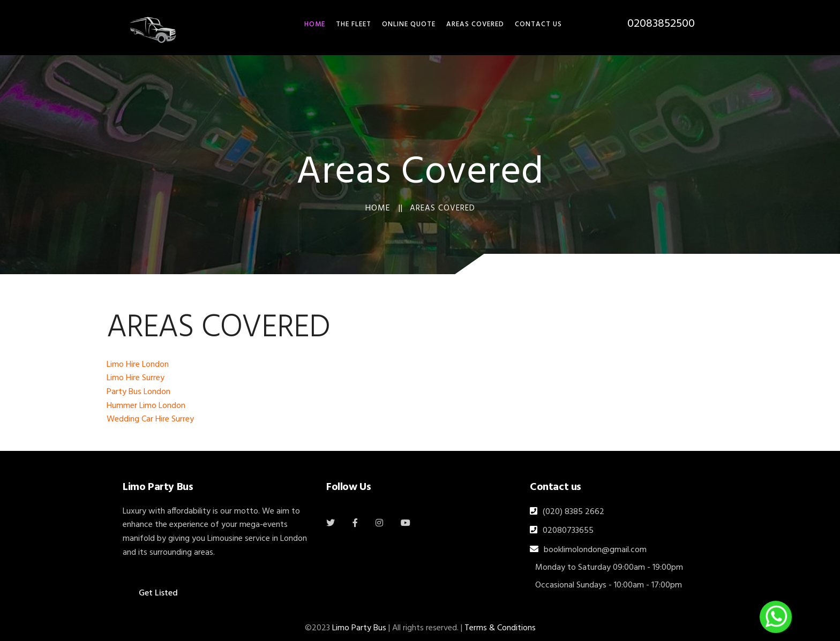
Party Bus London (138, 392)
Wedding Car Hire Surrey (150, 419)
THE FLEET (354, 24)
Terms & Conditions (500, 628)
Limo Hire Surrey (136, 378)
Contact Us (538, 24)
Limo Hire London (138, 365)
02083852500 (661, 24)
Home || (384, 208)
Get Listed (158, 593)
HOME (315, 24)
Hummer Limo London (146, 406)
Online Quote (409, 24)
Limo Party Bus (359, 628)
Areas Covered (475, 24)
